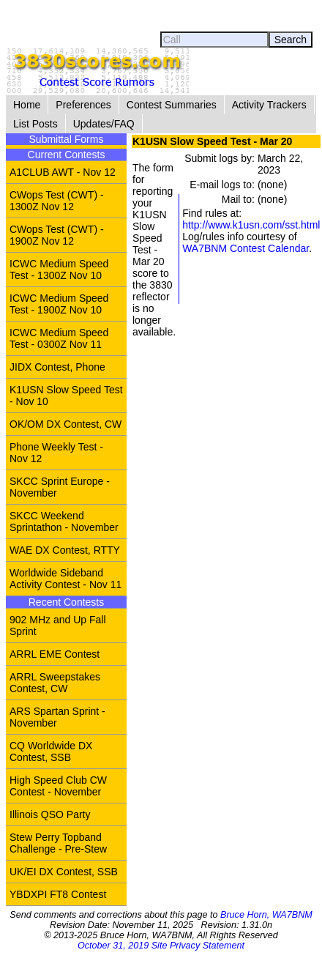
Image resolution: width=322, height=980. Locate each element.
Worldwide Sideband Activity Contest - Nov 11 (65, 579)
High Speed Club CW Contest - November (58, 786)
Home (27, 105)
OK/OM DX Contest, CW (65, 424)
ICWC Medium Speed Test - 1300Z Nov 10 (59, 270)
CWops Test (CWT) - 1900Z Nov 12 (57, 235)
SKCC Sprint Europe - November (60, 487)
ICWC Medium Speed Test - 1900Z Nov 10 (59, 304)
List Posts (35, 124)
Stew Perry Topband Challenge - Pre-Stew (58, 843)
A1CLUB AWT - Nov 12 (63, 172)
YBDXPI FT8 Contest (58, 894)
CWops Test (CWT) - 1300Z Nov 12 (57, 201)
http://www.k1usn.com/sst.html (251, 225)
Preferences (83, 105)
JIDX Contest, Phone (57, 367)
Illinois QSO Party (50, 814)
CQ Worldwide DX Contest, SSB (51, 751)
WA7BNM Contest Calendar (246, 248)
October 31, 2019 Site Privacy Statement (161, 946)
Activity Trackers (269, 105)
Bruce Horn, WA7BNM (266, 915)
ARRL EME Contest (55, 654)
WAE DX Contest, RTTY (65, 550)
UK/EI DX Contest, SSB (64, 872)
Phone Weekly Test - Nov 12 (56, 453)
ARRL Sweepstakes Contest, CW (55, 683)
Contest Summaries (172, 105)
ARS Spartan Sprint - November (57, 717)
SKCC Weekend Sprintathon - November (64, 521)
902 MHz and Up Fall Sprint (58, 626)
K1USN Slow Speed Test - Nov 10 (66, 396)
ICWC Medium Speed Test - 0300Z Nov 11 (59, 338)
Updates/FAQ (104, 124)
